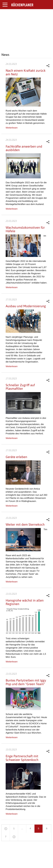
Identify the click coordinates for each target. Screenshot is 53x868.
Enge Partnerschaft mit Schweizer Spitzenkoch (22, 758)
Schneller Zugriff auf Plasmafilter (20, 387)
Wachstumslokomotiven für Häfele (25, 229)
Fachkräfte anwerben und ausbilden (24, 148)
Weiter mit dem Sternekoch (25, 525)
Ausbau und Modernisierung (26, 306)
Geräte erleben (16, 457)
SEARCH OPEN (48, 14)
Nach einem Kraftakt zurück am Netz (26, 72)
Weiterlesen (12, 128)
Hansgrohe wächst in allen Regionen (25, 602)
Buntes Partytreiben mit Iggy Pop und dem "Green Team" (26, 682)
